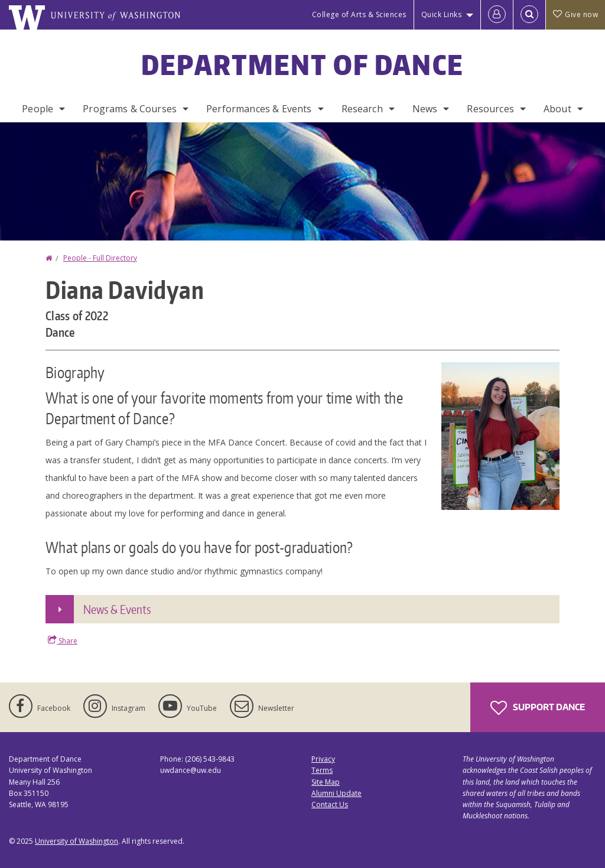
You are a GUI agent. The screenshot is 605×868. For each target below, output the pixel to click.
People (38, 109)
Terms (322, 770)
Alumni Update (336, 793)
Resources (490, 109)
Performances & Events (259, 109)
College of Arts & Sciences (359, 14)
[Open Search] (529, 15)
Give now (575, 14)
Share (63, 641)
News (425, 109)
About (557, 109)
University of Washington (77, 841)
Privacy (323, 759)
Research (362, 109)
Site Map (326, 782)
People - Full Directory (100, 258)
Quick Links (442, 14)
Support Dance (538, 708)
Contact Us (330, 804)
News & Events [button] (117, 609)
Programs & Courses (130, 109)
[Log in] (497, 15)
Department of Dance (303, 64)
